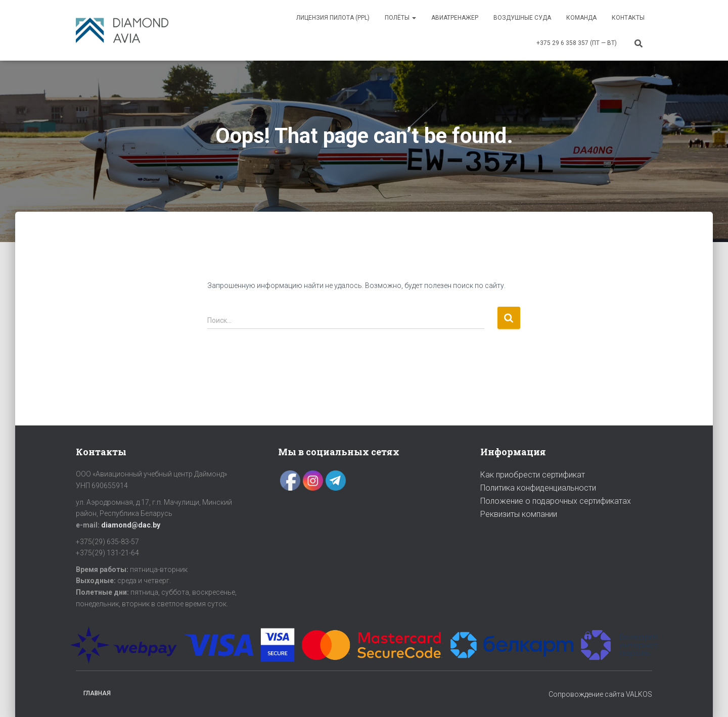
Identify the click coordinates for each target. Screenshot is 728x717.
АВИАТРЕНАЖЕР (455, 18)
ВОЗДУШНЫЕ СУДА (522, 18)
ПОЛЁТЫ (400, 18)
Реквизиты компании (519, 514)
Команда (581, 18)
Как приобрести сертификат (533, 475)
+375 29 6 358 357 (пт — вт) (577, 43)
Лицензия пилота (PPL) (333, 18)
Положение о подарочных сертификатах (556, 501)
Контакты (628, 18)
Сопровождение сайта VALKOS (600, 694)
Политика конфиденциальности (538, 488)
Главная (97, 693)
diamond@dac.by (131, 525)
